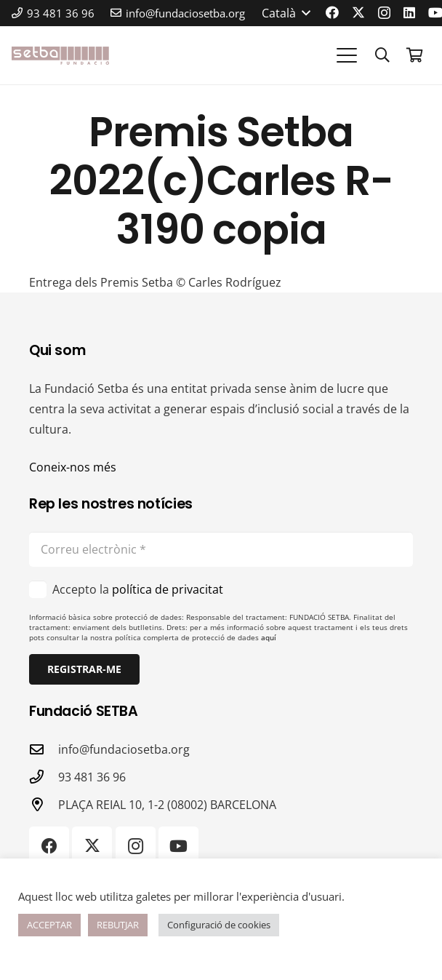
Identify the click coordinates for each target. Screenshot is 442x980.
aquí (269, 637)
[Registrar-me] (84, 669)
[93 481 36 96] (44, 777)
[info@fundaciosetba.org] (44, 749)
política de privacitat (168, 589)
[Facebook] (332, 12)
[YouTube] (178, 846)
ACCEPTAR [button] (49, 925)
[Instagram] (384, 13)
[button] (286, 13)
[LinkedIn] (409, 12)
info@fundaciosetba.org (124, 749)
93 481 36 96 (92, 777)
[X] (358, 12)
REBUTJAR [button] (118, 925)
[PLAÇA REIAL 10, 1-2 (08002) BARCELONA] (44, 804)
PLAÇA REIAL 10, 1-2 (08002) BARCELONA (167, 805)
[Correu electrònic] (221, 549)
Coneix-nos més (73, 467)
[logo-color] (60, 56)
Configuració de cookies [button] (219, 925)
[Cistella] (414, 55)
